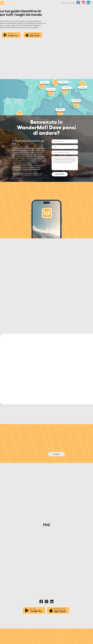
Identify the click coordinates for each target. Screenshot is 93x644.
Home (63, 3)
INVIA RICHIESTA (60, 174)
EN (92, 3)
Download (56, 447)
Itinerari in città (71, 3)
